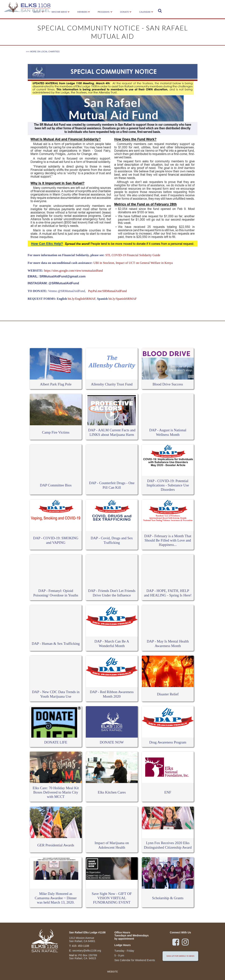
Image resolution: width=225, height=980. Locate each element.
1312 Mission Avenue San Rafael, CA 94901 (82, 940)
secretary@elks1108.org (87, 951)
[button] (59, 12)
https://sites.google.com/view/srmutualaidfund (73, 271)
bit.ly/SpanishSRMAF (122, 299)
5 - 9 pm (119, 955)
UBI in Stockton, (104, 263)
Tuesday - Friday (124, 951)
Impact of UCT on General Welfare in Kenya (144, 263)
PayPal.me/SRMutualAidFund (107, 291)
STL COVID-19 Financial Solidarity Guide (133, 255)
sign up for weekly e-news (180, 956)
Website (113, 972)
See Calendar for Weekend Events (135, 960)
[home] (27, 8)
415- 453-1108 (80, 946)
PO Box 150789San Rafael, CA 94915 (83, 957)
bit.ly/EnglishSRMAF (81, 299)
